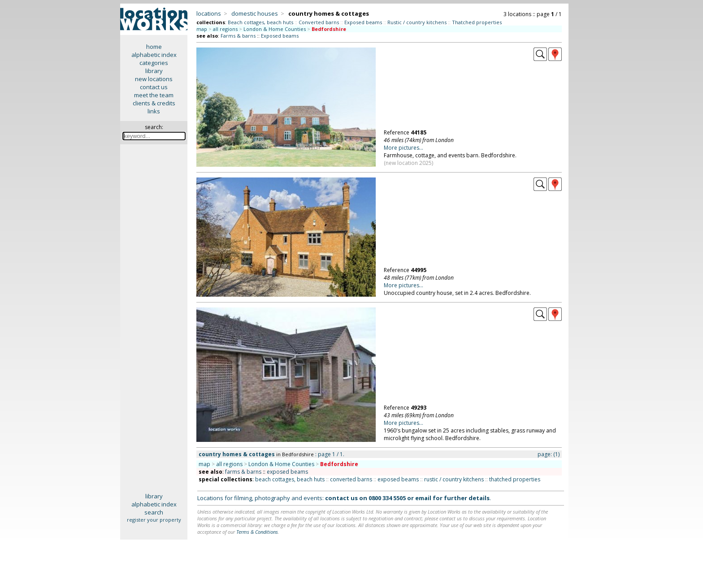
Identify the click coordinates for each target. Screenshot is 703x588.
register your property (154, 520)
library (154, 71)
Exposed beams (363, 22)
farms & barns (243, 472)
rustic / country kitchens (454, 479)
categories (154, 63)
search (154, 512)
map (202, 29)
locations (209, 13)
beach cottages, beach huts (290, 479)
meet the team (154, 95)
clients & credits (154, 103)
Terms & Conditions (257, 532)
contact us (154, 87)
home (154, 47)
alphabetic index (154, 55)
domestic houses (255, 13)
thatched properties (515, 479)
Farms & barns (238, 36)
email (423, 498)
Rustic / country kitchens (417, 22)
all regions (225, 29)
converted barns (351, 479)
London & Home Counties (275, 29)
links (154, 111)
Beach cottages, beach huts (260, 22)
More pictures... (404, 148)
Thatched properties (477, 22)
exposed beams (287, 472)
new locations (154, 79)
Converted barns (319, 22)
